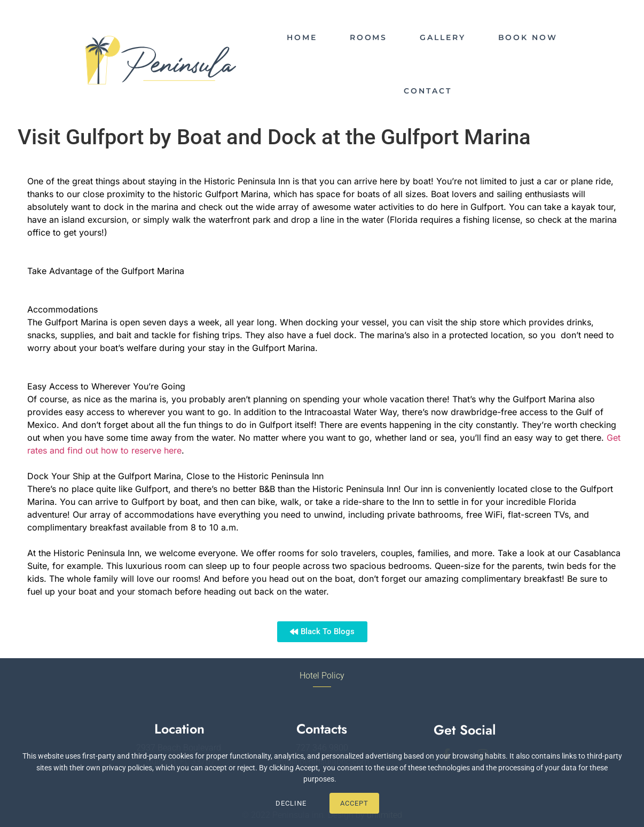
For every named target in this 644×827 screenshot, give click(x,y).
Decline (291, 803)
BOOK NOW (528, 37)
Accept (354, 803)
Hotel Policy (322, 676)
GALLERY (442, 37)
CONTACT (427, 91)
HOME (302, 37)
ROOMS (369, 37)
